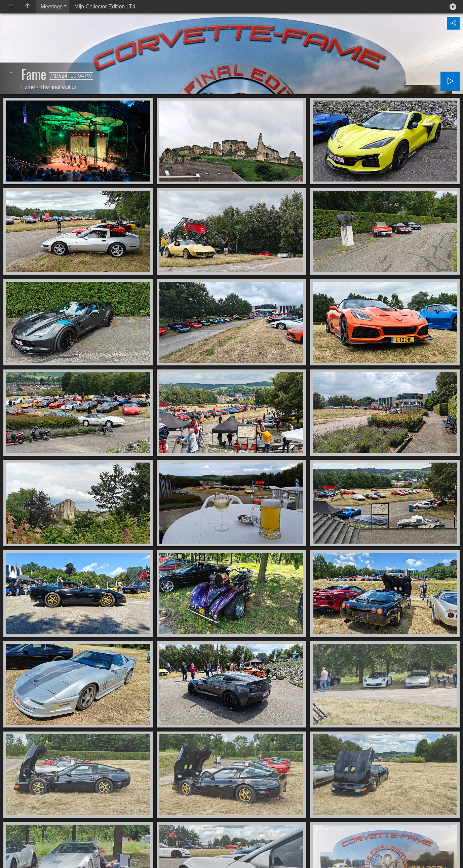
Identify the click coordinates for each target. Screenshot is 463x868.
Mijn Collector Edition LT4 (105, 7)
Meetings (52, 7)
